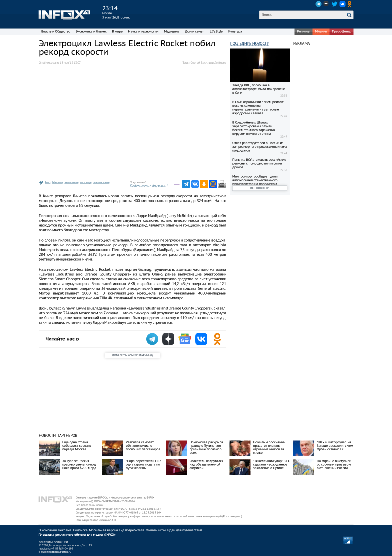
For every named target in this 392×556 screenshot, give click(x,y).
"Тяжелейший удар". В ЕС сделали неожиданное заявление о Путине (271, 464)
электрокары (101, 182)
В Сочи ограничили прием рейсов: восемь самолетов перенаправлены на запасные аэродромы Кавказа (258, 107)
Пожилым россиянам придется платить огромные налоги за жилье (269, 447)
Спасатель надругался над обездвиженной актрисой (206, 464)
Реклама (65, 530)
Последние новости (249, 43)
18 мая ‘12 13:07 (70, 63)
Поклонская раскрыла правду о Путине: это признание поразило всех (206, 447)
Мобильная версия (103, 530)
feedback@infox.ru (59, 552)
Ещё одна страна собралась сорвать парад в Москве (77, 446)
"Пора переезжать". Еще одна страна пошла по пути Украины (143, 464)
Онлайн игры (156, 530)
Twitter (334, 4)
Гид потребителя (132, 530)
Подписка (80, 530)
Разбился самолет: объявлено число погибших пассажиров (143, 446)
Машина (57, 182)
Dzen (326, 4)
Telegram (318, 4)
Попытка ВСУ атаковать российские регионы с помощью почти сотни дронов (259, 163)
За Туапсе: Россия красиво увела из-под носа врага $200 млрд (79, 464)
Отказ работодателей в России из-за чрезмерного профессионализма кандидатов (260, 147)
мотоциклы (71, 182)
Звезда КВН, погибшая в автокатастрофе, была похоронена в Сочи (259, 89)
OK (350, 4)
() (132, 355)
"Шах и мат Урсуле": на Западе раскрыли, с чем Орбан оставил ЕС (335, 446)
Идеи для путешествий (185, 530)
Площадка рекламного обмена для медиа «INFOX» (77, 535)
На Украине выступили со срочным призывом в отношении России (334, 464)
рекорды (86, 182)
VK (342, 4)
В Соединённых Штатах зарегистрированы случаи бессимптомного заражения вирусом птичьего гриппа (254, 128)
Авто (48, 182)
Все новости (260, 188)
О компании (48, 530)
